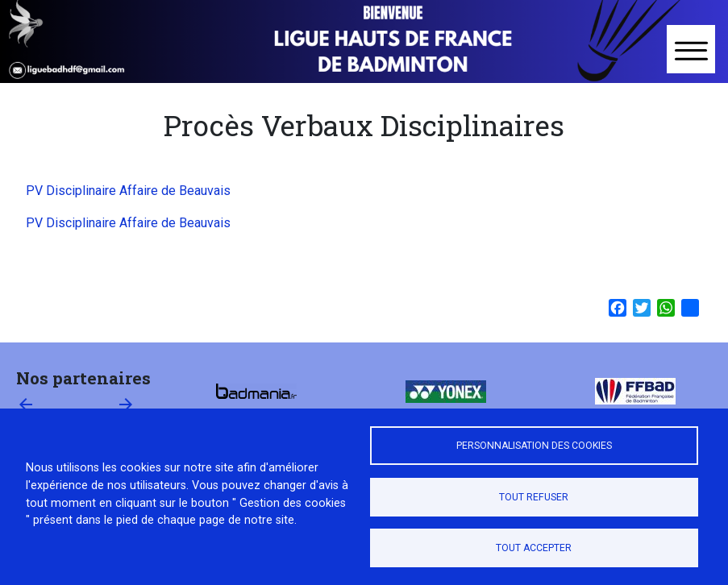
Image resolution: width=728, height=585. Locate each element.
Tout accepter (534, 548)
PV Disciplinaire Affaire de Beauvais (128, 191)
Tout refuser (534, 497)
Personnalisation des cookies (534, 446)
